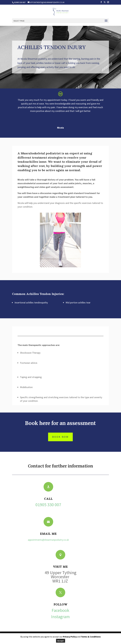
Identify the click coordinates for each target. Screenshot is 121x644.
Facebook (60, 610)
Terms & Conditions (91, 637)
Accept (61, 641)
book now (60, 437)
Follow (60, 604)
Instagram (60, 617)
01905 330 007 (48, 505)
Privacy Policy (70, 637)
